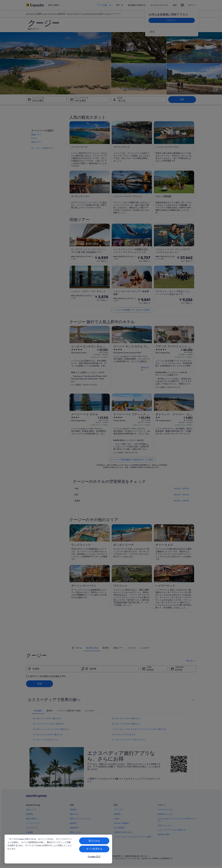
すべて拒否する (94, 849)
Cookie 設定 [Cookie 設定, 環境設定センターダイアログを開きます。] (94, 857)
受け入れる (94, 841)
